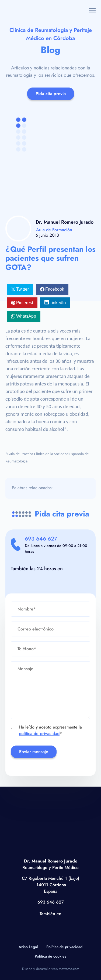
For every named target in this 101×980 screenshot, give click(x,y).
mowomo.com (69, 969)
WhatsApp (26, 316)
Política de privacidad (64, 947)
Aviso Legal (28, 947)
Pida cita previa (51, 94)
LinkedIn (58, 303)
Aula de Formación (54, 230)
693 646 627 (41, 539)
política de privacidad (39, 734)
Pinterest (25, 303)
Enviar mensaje (34, 752)
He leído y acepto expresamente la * (46, 730)
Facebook (55, 289)
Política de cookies (50, 956)
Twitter (22, 289)
